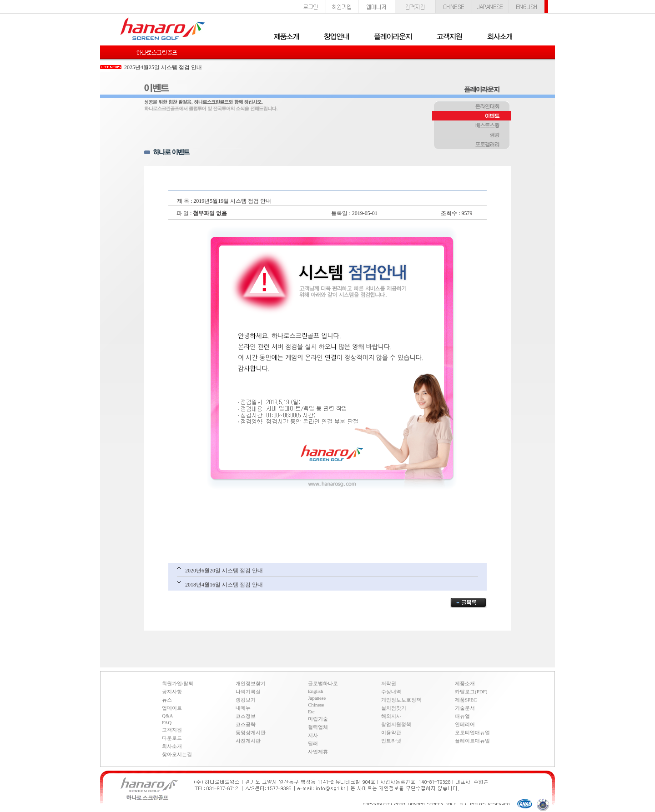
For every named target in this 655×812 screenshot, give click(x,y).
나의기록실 (248, 692)
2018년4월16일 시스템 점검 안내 (224, 585)
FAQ (167, 722)
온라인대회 (472, 107)
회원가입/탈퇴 (178, 683)
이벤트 (472, 116)
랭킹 (472, 135)
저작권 (389, 683)
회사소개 (172, 746)
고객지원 (172, 730)
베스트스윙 (472, 126)
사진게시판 (248, 741)
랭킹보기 (246, 700)
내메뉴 (243, 708)
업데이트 (172, 708)
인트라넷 (391, 741)
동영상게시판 (251, 732)
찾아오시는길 (177, 754)
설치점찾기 (394, 708)
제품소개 (465, 683)
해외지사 (391, 716)
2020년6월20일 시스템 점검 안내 (224, 571)
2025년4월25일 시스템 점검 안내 (163, 67)
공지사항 (172, 692)
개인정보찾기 (251, 683)
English (316, 691)
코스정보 (246, 716)
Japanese (317, 698)
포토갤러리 (472, 145)
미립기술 (318, 719)
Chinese (316, 705)
